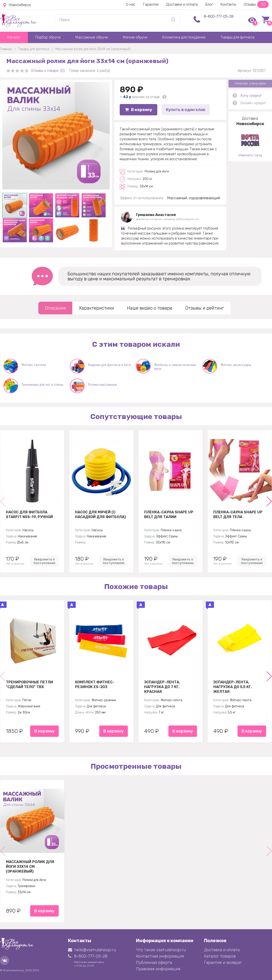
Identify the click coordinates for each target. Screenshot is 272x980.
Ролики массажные (102, 385)
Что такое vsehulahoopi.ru (161, 950)
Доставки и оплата (182, 4)
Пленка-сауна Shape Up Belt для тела (238, 514)
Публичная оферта (154, 963)
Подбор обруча (48, 37)
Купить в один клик (186, 110)
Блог (209, 4)
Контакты (228, 4)
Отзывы (256, 4)
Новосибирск (17, 5)
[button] (269, 501)
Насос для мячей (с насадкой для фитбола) (100, 514)
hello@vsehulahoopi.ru (92, 950)
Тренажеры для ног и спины (42, 385)
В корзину (138, 110)
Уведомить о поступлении (44, 561)
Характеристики (96, 308)
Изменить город (250, 155)
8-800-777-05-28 (219, 16)
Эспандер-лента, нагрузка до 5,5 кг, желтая (233, 687)
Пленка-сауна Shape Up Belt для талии (169, 514)
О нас (131, 4)
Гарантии (151, 4)
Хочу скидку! (251, 96)
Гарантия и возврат (223, 963)
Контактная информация (160, 956)
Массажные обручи (92, 37)
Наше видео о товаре (150, 308)
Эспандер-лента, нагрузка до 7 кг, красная (162, 687)
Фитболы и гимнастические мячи (175, 367)
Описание (55, 308)
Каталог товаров (220, 956)
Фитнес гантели (34, 365)
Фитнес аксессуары (236, 365)
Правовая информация (158, 969)
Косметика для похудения (184, 37)
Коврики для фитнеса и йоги (109, 365)
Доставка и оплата (222, 950)
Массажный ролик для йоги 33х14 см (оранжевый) (30, 866)
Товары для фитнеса (237, 37)
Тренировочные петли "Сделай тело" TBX (29, 684)
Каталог (14, 37)
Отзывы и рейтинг (205, 308)
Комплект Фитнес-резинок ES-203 (95, 684)
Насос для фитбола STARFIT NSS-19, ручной (29, 514)
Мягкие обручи (135, 37)
